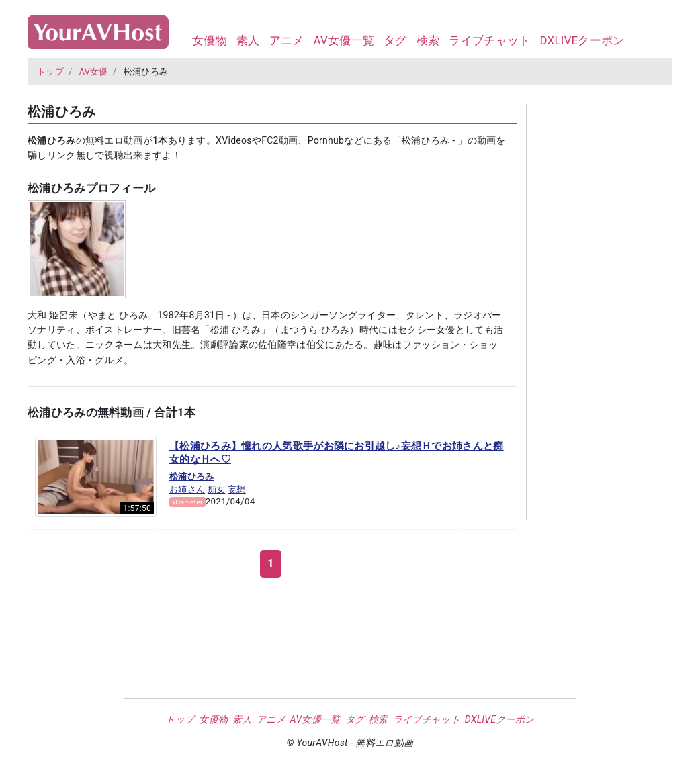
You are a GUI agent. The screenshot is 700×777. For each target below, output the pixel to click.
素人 (248, 40)
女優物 (210, 40)
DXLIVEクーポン (582, 40)
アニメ (287, 40)
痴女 (217, 489)
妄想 (237, 489)
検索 (428, 40)
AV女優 (94, 72)
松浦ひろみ (192, 476)
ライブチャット (489, 40)
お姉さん (187, 489)
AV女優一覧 (344, 40)
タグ (395, 40)
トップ (50, 72)
